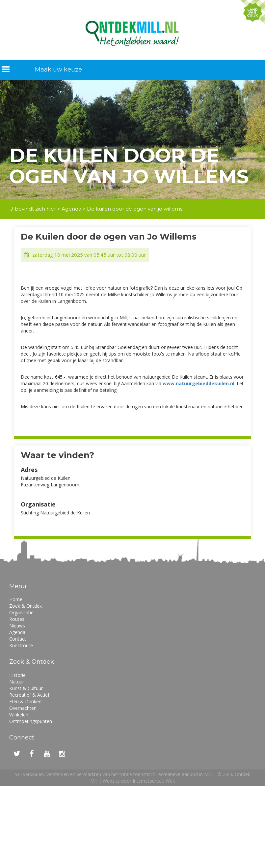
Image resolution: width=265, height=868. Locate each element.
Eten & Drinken (25, 701)
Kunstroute (21, 645)
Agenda (71, 209)
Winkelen (19, 715)
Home (16, 599)
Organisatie (21, 612)
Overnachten (23, 708)
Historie (17, 675)
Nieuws (17, 626)
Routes (17, 619)
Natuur (17, 682)
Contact (18, 639)
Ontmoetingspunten (31, 721)
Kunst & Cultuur (26, 688)
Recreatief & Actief (29, 695)
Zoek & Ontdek (26, 606)
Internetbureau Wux (154, 781)
